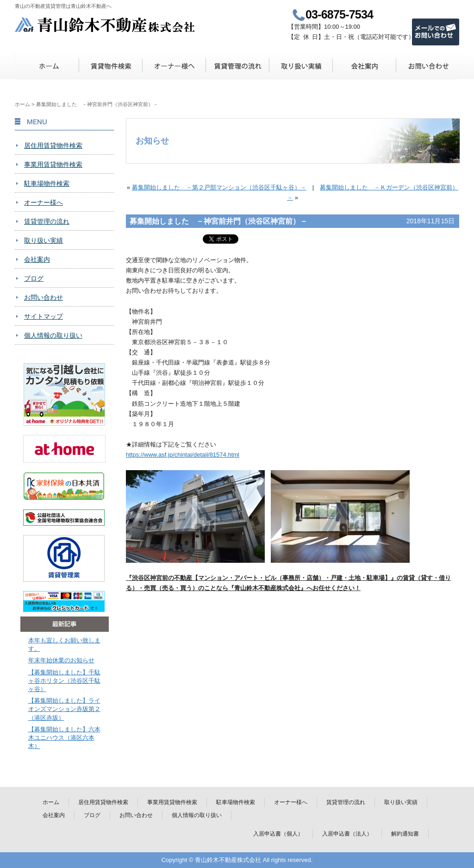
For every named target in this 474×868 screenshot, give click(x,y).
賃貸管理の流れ (237, 66)
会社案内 (364, 66)
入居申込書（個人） (278, 834)
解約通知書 (405, 834)
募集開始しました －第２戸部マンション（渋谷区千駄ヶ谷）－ (219, 187)
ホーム (47, 66)
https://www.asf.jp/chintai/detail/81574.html (183, 455)
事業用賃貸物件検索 (53, 164)
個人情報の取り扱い (53, 335)
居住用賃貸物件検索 (53, 145)
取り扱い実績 (301, 66)
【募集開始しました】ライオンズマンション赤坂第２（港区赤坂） (64, 709)
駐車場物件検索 (47, 183)
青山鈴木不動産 (105, 25)
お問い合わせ (427, 66)
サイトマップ (44, 316)
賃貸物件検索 (110, 66)
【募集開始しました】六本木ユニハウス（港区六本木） (64, 738)
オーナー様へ (174, 66)
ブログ (34, 278)
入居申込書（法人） (347, 834)
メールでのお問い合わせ (436, 32)
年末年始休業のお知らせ (61, 660)
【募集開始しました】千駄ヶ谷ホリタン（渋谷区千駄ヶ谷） (64, 681)
